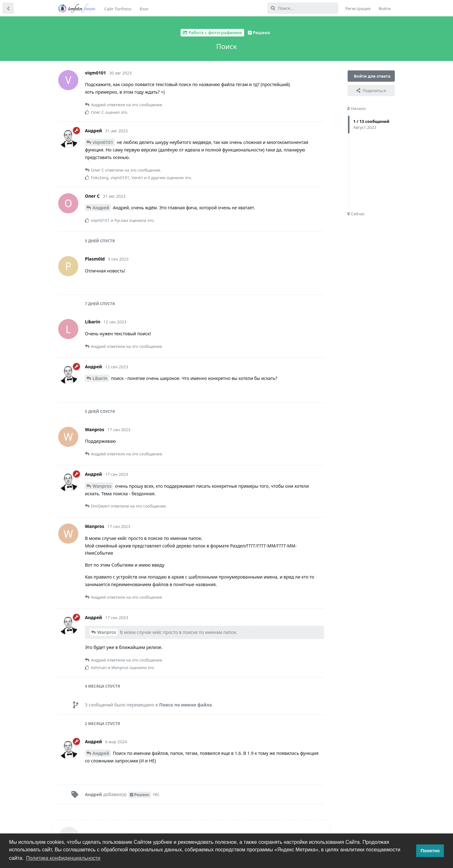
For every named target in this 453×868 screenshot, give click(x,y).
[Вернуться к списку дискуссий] (8, 8)
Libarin (100, 378)
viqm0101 (103, 142)
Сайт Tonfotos (118, 9)
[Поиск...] (303, 8)
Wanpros (102, 486)
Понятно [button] (430, 851)
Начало (357, 108)
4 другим (157, 178)
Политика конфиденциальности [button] (63, 858)
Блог (144, 9)
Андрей (101, 208)
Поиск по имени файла (186, 705)
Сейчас (356, 214)
